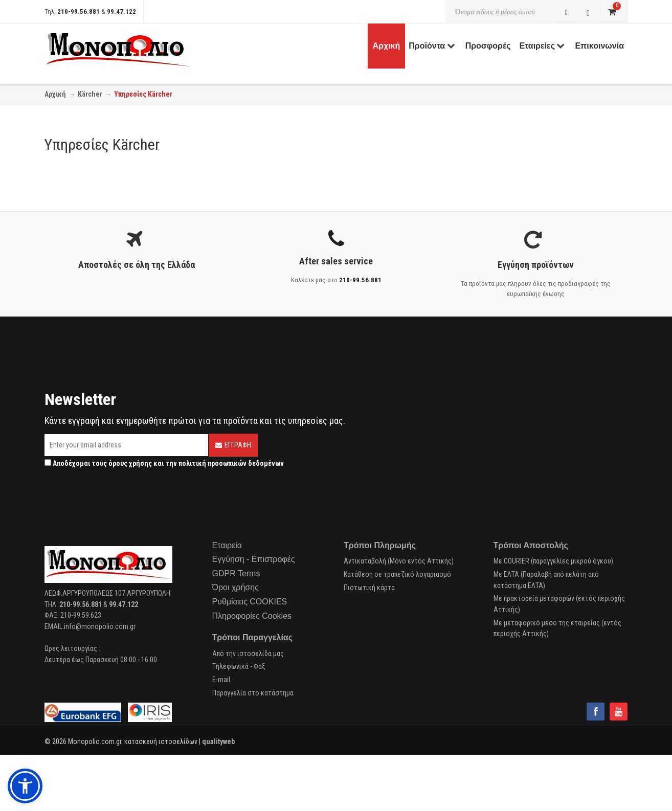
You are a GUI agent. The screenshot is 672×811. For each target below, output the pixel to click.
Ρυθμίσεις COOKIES (250, 602)
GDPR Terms (236, 573)
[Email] (126, 445)
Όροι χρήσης (236, 587)
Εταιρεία (227, 545)
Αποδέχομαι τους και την (164, 463)
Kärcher (90, 94)
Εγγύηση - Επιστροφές (254, 559)
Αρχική (55, 94)
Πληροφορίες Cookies (252, 616)
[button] (25, 786)
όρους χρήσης (130, 463)
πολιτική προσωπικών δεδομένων (231, 463)
